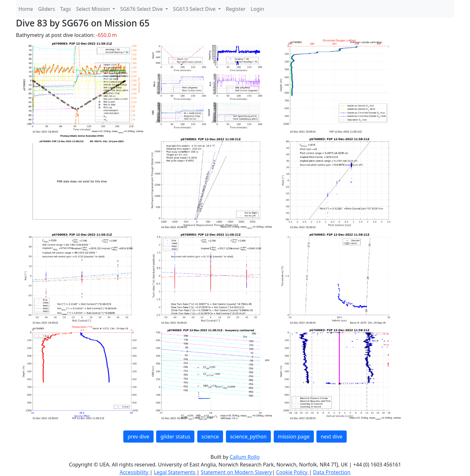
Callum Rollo (245, 457)
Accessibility (134, 472)
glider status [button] (175, 437)
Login (257, 9)
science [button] (210, 437)
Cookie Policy (292, 472)
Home (26, 9)
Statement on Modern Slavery (236, 472)
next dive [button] (331, 437)
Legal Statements (175, 472)
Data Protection (332, 472)
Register (236, 9)
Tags (66, 9)
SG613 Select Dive (195, 9)
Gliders (47, 9)
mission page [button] (294, 437)
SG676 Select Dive (142, 9)
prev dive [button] (138, 437)
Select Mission (94, 9)
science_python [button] (248, 437)
